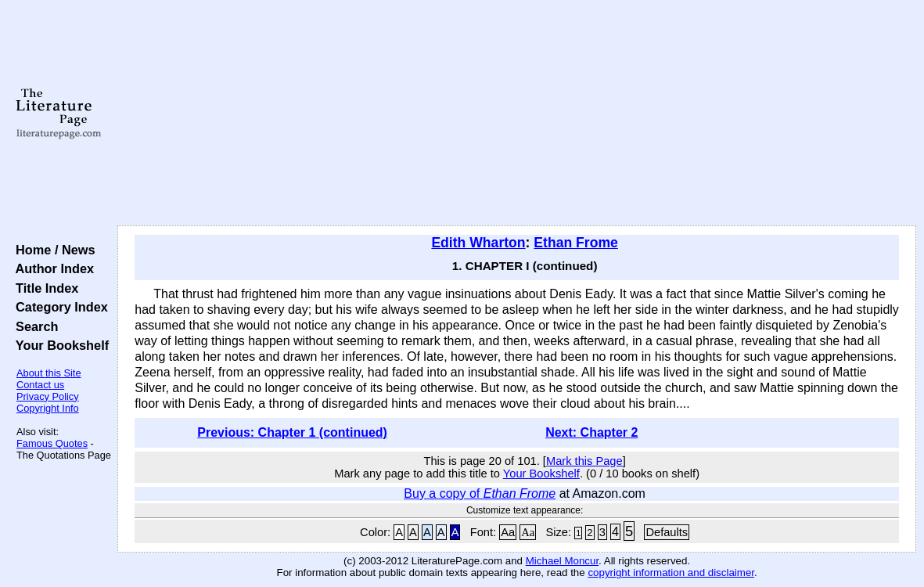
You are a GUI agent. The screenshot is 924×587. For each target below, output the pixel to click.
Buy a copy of (480, 493)
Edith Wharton (478, 243)
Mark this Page (584, 461)
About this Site (49, 373)
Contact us (40, 385)
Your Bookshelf (59, 345)
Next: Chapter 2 (591, 432)
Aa (508, 532)
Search (33, 326)
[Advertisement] (517, 113)
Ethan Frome (576, 243)
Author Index (51, 268)
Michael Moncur (562, 561)
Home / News (52, 250)
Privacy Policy (48, 396)
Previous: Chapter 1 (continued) (292, 432)
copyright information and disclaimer (671, 573)
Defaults (667, 532)
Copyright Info (48, 408)
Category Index (58, 307)
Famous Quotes (52, 443)
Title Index (43, 288)
